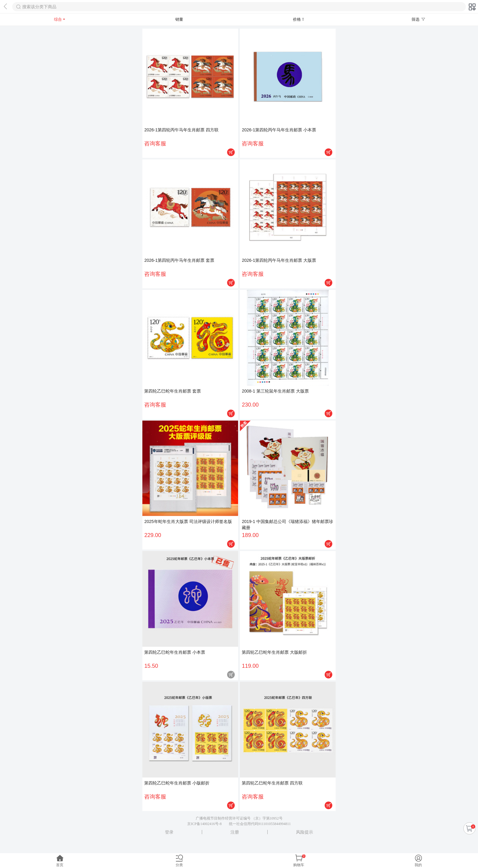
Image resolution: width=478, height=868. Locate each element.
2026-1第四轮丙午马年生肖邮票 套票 (179, 260)
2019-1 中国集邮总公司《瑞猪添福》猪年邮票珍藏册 (287, 525)
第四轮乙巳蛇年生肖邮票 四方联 (272, 783)
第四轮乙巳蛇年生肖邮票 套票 (173, 391)
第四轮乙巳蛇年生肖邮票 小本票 (175, 652)
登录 (169, 832)
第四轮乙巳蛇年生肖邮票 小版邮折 (177, 783)
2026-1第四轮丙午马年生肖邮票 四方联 (181, 130)
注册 (235, 832)
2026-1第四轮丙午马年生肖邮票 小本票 (279, 130)
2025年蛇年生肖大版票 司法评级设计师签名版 (188, 521)
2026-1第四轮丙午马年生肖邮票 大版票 (279, 260)
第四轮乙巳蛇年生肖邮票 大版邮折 (274, 652)
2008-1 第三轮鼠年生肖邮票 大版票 (275, 391)
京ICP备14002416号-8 (204, 824)
